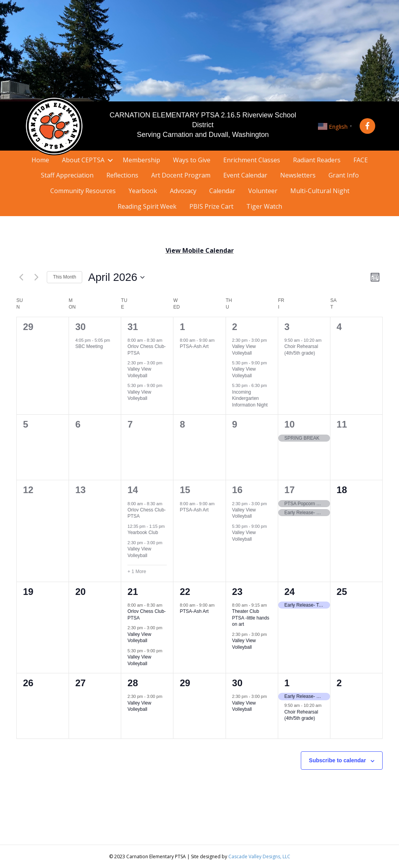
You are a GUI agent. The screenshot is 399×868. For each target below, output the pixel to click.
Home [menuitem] (40, 160)
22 (185, 592)
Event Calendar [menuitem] (245, 175)
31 (133, 327)
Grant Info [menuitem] (344, 175)
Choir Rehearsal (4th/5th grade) (301, 715)
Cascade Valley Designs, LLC (259, 856)
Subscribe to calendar (337, 760)
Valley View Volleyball (139, 372)
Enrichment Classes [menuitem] (252, 160)
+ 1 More (137, 572)
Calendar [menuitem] (222, 191)
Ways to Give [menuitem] (192, 160)
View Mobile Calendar (200, 250)
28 (133, 683)
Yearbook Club (143, 533)
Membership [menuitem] (141, 160)
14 (133, 490)
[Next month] (36, 277)
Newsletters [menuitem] (298, 175)
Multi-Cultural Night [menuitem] (320, 191)
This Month (64, 277)
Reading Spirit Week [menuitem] (147, 206)
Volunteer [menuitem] (263, 191)
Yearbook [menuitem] (143, 191)
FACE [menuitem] (361, 160)
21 (133, 592)
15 (185, 490)
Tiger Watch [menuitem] (264, 206)
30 (80, 327)
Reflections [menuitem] (122, 175)
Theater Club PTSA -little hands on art (251, 618)
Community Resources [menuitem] (83, 191)
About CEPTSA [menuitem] (83, 160)
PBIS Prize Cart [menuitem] (211, 206)
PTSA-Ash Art (194, 346)
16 (237, 490)
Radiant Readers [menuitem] (317, 160)
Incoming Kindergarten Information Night (250, 398)
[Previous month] (21, 277)
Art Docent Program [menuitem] (181, 175)
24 (290, 592)
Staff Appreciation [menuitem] (67, 175)
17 (290, 490)
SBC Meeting (89, 346)
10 (290, 424)
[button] (367, 126)
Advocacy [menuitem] (183, 191)
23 (237, 592)
